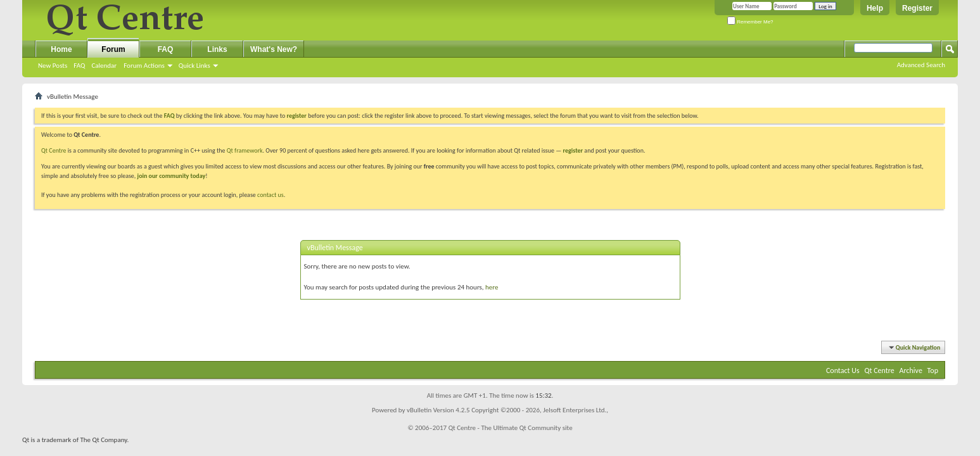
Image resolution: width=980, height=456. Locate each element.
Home (61, 49)
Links (217, 49)
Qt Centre (54, 150)
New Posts (53, 66)
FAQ (79, 66)
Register (917, 8)
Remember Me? (750, 22)
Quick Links (194, 66)
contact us (270, 195)
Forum (113, 49)
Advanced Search (921, 65)
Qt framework (245, 150)
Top (933, 370)
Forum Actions (144, 66)
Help (875, 8)
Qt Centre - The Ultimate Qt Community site (511, 428)
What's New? (274, 49)
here (492, 287)
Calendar (104, 66)
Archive (911, 370)
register (573, 150)
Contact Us (843, 370)
